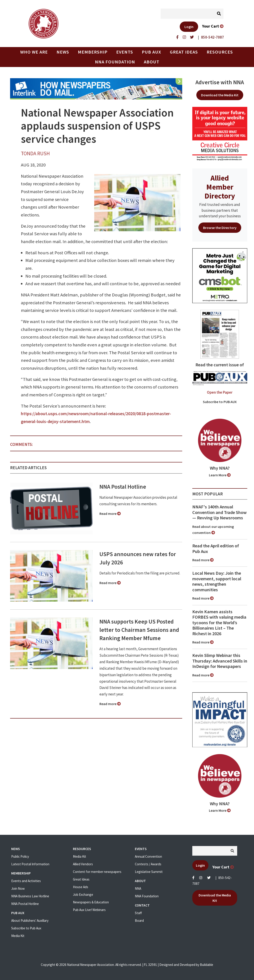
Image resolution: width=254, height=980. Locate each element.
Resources (220, 52)
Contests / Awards (148, 864)
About (152, 62)
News (63, 52)
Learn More (220, 475)
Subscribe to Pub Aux (26, 928)
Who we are (34, 52)
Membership (93, 52)
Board (139, 921)
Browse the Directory (220, 228)
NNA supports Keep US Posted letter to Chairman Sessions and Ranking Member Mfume (139, 630)
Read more (110, 514)
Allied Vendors (83, 864)
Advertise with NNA (220, 82)
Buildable (207, 965)
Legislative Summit (149, 872)
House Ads (81, 887)
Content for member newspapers (97, 872)
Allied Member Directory (220, 187)
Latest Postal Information (30, 864)
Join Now (18, 888)
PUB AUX (151, 52)
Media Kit (18, 936)
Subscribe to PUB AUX (220, 402)
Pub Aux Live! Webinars (89, 910)
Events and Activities (26, 881)
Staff (138, 913)
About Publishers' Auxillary (30, 921)
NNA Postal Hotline (123, 487)
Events (125, 52)
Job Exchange (83, 895)
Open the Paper (220, 392)
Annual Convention (148, 856)
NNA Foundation (115, 62)
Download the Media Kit (220, 95)
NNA (138, 888)
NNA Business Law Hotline (30, 896)
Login (189, 27)
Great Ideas (184, 52)
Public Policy (20, 856)
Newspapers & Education (91, 902)
